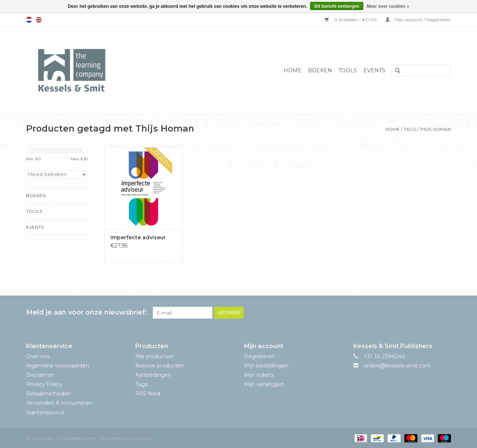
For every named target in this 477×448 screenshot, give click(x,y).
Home (293, 70)
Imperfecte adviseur (138, 237)
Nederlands (29, 20)
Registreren (260, 356)
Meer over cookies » (388, 6)
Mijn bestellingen (266, 366)
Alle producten (154, 356)
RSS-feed (148, 394)
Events (374, 70)
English (39, 20)
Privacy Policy (44, 384)
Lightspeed (139, 438)
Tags (410, 129)
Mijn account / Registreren (418, 20)
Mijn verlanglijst (264, 384)
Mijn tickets (259, 375)
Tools (348, 70)
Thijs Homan (435, 129)
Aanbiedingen (153, 375)
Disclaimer (40, 375)
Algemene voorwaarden (58, 366)
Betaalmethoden (48, 394)
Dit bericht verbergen (337, 6)
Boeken (320, 70)
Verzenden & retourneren (59, 403)
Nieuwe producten (160, 366)
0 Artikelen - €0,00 (351, 20)
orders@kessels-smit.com (397, 366)
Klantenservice (45, 413)
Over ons (38, 356)
